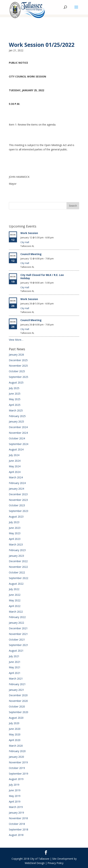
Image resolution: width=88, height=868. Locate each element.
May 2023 (15, 533)
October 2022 (17, 572)
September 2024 (19, 444)
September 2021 (19, 645)
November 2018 (18, 818)
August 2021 (16, 651)
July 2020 (14, 723)
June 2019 (15, 790)
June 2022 (15, 595)
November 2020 (18, 701)
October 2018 (17, 824)
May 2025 (15, 399)
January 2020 (16, 757)
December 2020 (18, 695)
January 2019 (16, 813)
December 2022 (18, 561)
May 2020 (15, 734)
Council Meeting (31, 254)
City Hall (25, 242)
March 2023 (16, 544)
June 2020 (15, 729)
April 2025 (15, 405)
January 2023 (16, 556)
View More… (16, 340)
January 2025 (16, 421)
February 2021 (17, 684)
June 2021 (15, 662)
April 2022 (15, 606)
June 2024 (15, 461)
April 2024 (15, 472)
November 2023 (18, 500)
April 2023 (15, 539)
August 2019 (16, 779)
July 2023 (14, 522)
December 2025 (18, 360)
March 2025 (16, 410)
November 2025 (18, 366)
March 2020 (16, 746)
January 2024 (16, 489)
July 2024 (14, 455)
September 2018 (19, 829)
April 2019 (15, 802)
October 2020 (17, 706)
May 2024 (15, 466)
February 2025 (17, 416)
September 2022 (19, 578)
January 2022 (16, 623)
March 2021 (16, 679)
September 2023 (19, 511)
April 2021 (15, 673)
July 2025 (14, 388)
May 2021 (15, 667)
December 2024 (18, 427)
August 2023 (16, 517)
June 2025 (15, 394)
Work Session (29, 233)
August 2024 (16, 449)
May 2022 (15, 600)
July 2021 (14, 656)
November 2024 (18, 433)
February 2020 (17, 751)
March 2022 (16, 612)
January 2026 (16, 355)
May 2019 (15, 796)
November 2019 (18, 762)
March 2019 (16, 807)
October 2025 (17, 371)
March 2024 (16, 477)
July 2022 (14, 589)
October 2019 (17, 768)
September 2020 (19, 712)
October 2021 (17, 640)
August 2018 (16, 835)
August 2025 (16, 382)
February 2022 (17, 617)
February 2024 (17, 483)
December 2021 (18, 628)
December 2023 (18, 494)
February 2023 (17, 550)
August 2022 (16, 584)
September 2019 (19, 774)
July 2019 (14, 785)
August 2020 (16, 718)
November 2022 (18, 567)
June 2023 (15, 528)
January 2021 (16, 690)
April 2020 (15, 740)
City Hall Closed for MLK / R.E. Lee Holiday (42, 277)
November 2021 (18, 634)
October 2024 (17, 438)
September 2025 (19, 377)
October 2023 (17, 505)
